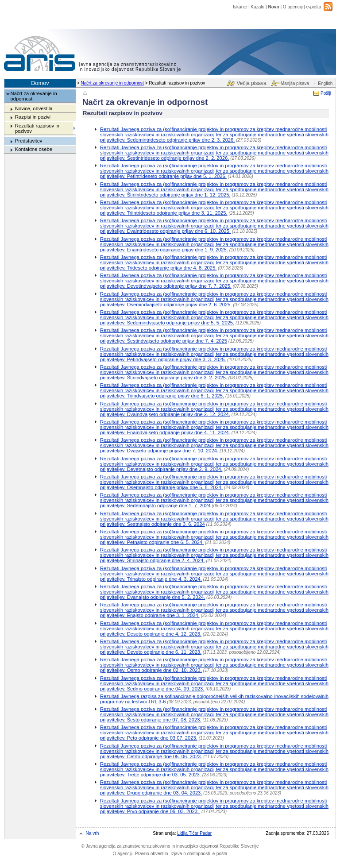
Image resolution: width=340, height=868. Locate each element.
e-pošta (314, 7)
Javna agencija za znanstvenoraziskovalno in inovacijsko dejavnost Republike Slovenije (170, 846)
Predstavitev (29, 141)
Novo (273, 7)
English (325, 83)
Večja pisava (251, 83)
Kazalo (257, 7)
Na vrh (93, 833)
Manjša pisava (295, 83)
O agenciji (293, 7)
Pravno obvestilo (152, 854)
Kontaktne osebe (34, 149)
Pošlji (326, 93)
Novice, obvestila (34, 108)
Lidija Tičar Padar (194, 833)
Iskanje (240, 7)
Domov (40, 83)
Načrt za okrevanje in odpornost (112, 83)
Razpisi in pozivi (33, 117)
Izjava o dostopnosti (190, 854)
